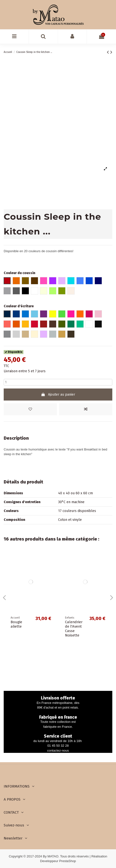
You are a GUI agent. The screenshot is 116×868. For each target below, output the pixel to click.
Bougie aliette (16, 624)
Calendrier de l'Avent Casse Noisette (74, 629)
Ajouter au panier (58, 395)
